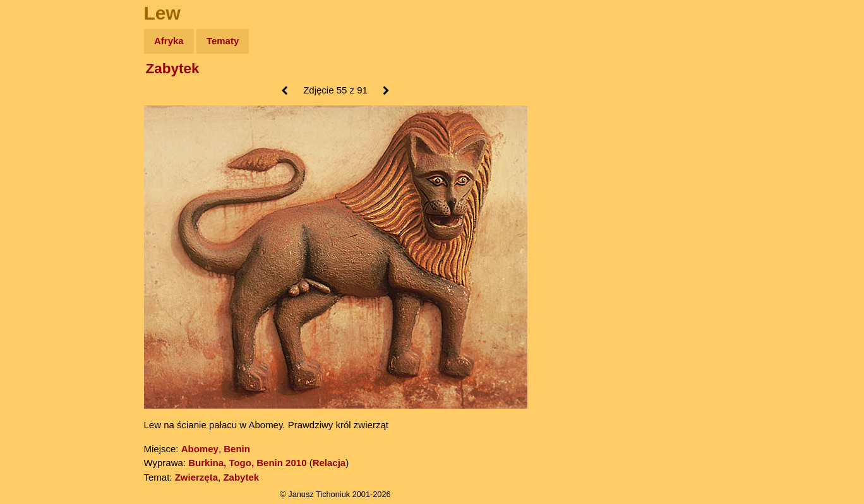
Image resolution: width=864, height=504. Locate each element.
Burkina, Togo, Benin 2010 (247, 463)
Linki (32, 236)
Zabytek (173, 69)
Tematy (223, 41)
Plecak (36, 212)
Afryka (169, 41)
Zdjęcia (38, 115)
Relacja (329, 463)
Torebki (38, 261)
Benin (237, 449)
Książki (38, 163)
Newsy (36, 139)
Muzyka (38, 187)
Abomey (200, 449)
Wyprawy (42, 90)
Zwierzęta (196, 477)
